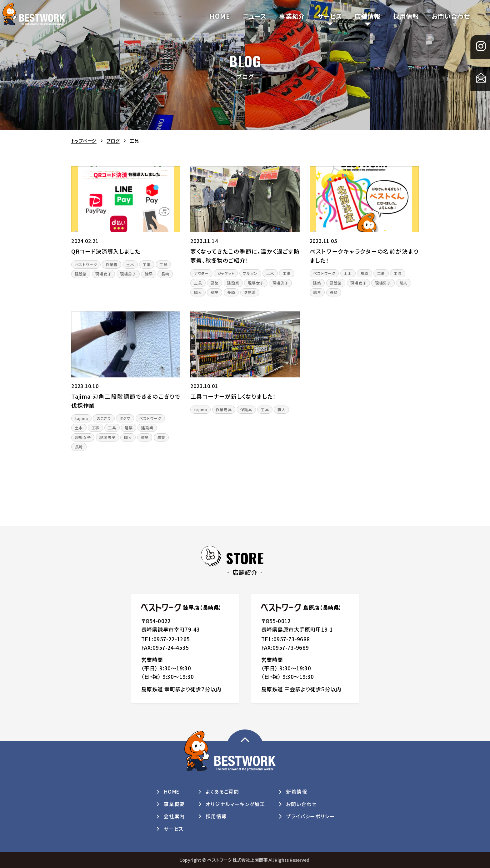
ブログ (113, 141)
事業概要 (174, 804)
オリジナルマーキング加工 (235, 804)
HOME (220, 16)
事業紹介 (292, 16)
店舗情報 (368, 16)
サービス (330, 16)
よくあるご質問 (222, 792)
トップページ (84, 141)
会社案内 (174, 816)
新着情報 (296, 792)
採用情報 (406, 16)
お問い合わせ (451, 16)
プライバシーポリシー (310, 816)
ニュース (255, 16)
